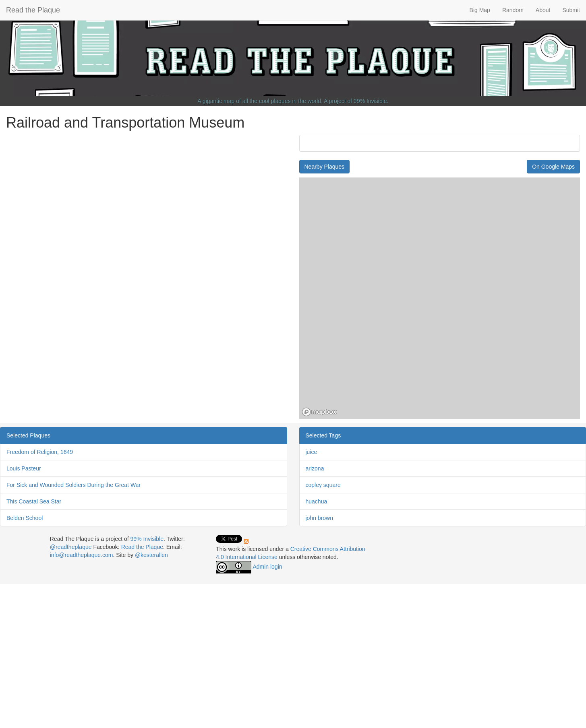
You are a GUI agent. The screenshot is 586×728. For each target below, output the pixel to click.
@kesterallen (151, 555)
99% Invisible (370, 101)
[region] (440, 298)
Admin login (267, 567)
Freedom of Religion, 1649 (40, 452)
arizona (315, 468)
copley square (323, 485)
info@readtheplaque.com (82, 555)
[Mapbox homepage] (319, 412)
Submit (571, 10)
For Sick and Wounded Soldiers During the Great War (74, 485)
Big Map (480, 10)
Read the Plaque (33, 10)
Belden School (25, 518)
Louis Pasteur (24, 468)
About (543, 10)
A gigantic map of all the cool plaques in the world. (260, 101)
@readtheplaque (71, 547)
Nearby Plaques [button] (325, 167)
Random (513, 10)
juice (312, 452)
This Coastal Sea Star (34, 501)
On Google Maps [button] (553, 167)
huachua (317, 501)
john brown (320, 518)
